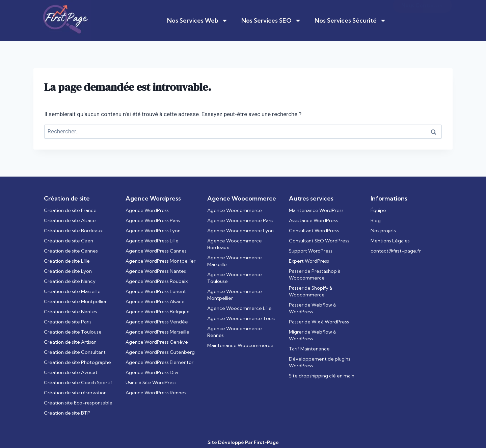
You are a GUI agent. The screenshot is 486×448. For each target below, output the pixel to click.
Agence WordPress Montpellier (160, 261)
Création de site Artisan (70, 342)
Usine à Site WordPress (151, 383)
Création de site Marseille (72, 291)
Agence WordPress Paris (153, 220)
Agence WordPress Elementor (159, 362)
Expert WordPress (309, 261)
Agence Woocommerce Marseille (235, 261)
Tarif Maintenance (309, 349)
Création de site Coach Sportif (78, 383)
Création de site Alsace (70, 220)
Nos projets (383, 231)
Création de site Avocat (71, 372)
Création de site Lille (67, 261)
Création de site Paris (68, 322)
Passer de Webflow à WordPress (312, 308)
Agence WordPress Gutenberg (160, 352)
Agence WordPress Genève (157, 342)
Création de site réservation (75, 393)
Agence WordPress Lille (152, 241)
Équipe (378, 210)
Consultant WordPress (314, 231)
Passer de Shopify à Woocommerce (310, 291)
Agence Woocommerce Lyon (240, 231)
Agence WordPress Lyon (153, 231)
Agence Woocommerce (235, 210)
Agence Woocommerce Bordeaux (235, 244)
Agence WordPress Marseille (157, 332)
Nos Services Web (197, 21)
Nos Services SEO (271, 21)
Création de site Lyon (68, 271)
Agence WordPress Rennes (156, 393)
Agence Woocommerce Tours (241, 318)
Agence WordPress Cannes (156, 251)
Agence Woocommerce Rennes (235, 332)
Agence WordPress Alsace (155, 301)
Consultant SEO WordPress (319, 241)
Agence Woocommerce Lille (239, 308)
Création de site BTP (67, 413)
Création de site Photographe (77, 362)
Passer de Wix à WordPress (319, 322)
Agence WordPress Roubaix (157, 281)
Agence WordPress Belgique (158, 312)
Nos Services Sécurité (350, 21)
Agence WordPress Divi (152, 372)
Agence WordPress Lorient (156, 291)
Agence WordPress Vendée (157, 322)
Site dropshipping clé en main (322, 376)
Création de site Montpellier (75, 301)
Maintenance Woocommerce (240, 345)
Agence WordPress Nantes (156, 271)
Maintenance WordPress (316, 210)
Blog (376, 220)
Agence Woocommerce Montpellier (235, 295)
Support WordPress (311, 251)
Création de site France (70, 210)
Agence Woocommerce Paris (240, 220)
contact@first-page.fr (396, 251)
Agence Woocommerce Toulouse (235, 278)
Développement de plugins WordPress (320, 362)
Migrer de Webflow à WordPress (312, 335)
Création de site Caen (69, 241)
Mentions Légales (390, 241)
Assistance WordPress (313, 220)
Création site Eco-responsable (78, 403)
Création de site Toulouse (73, 332)
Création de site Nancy (70, 281)
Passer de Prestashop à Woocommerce (315, 274)
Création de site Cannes (71, 251)
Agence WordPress (147, 210)
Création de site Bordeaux (73, 231)
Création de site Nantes (71, 312)
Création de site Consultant (75, 352)
